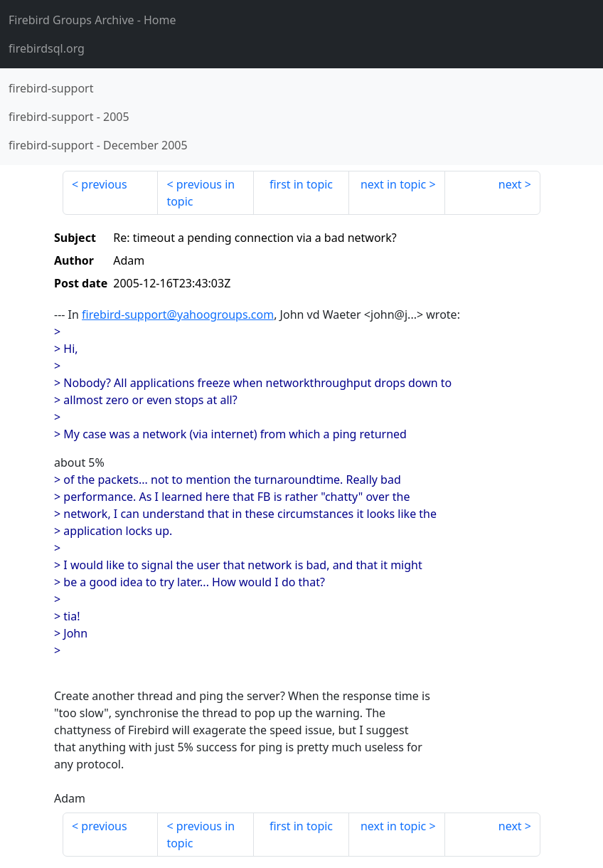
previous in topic (201, 193)
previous (104, 184)
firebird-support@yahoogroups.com (178, 314)
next (510, 184)
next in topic (393, 184)
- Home (92, 20)
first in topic (301, 184)
